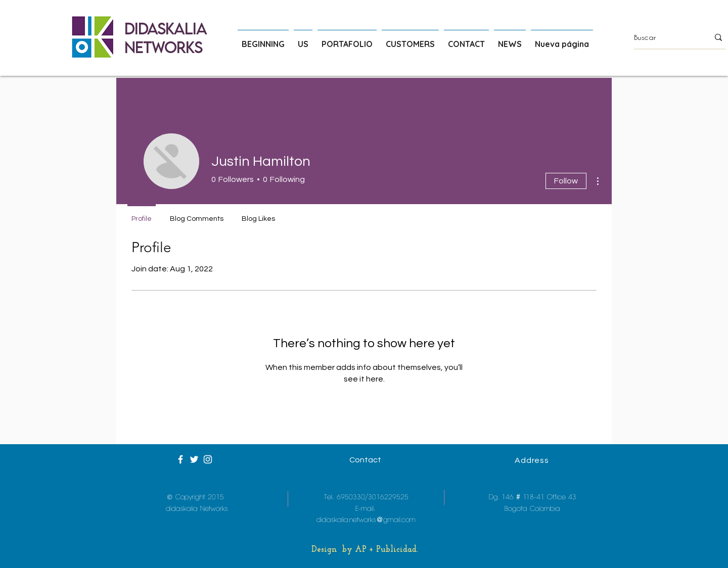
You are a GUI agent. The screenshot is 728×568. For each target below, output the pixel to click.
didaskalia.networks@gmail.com (366, 520)
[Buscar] (664, 37)
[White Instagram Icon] (208, 459)
